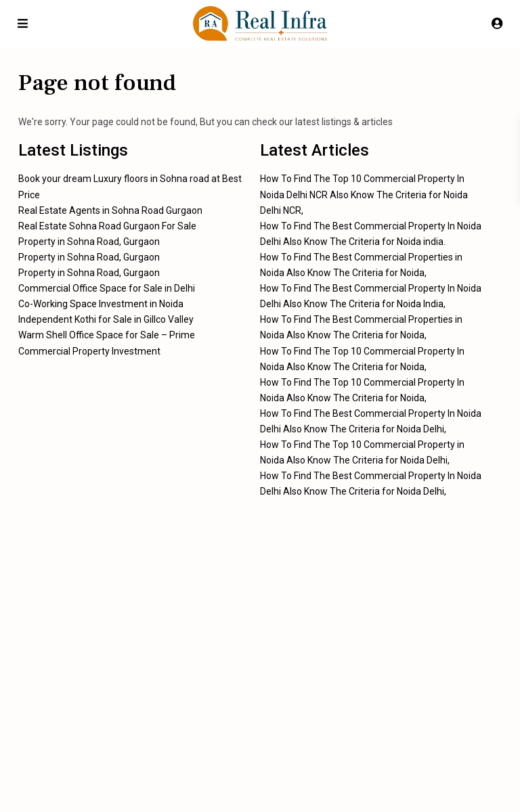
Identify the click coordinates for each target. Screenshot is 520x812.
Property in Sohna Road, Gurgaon (89, 242)
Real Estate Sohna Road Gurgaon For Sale (107, 226)
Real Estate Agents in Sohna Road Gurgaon (110, 210)
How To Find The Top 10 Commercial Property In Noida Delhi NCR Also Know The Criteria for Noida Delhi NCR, (364, 194)
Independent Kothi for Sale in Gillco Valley (106, 319)
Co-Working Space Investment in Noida (101, 304)
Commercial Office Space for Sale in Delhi (107, 288)
